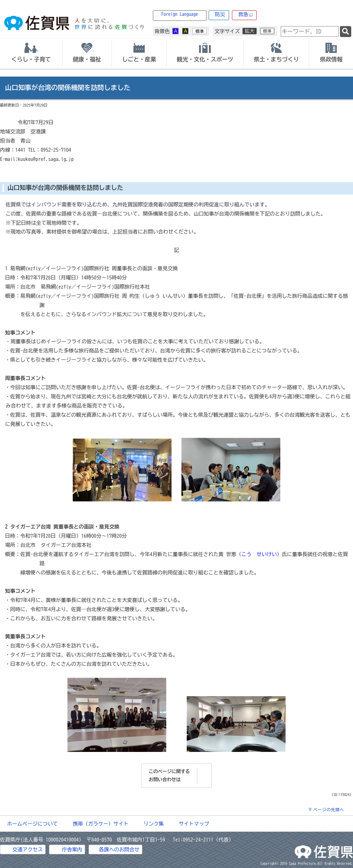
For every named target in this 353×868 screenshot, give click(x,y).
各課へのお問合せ (119, 849)
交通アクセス (28, 849)
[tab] (31, 54)
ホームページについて (32, 824)
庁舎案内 (72, 849)
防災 (220, 14)
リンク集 (154, 824)
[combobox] (310, 31)
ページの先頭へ (329, 810)
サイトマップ (194, 824)
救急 (246, 15)
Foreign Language (180, 14)
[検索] (346, 32)
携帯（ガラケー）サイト (101, 824)
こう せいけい (259, 554)
